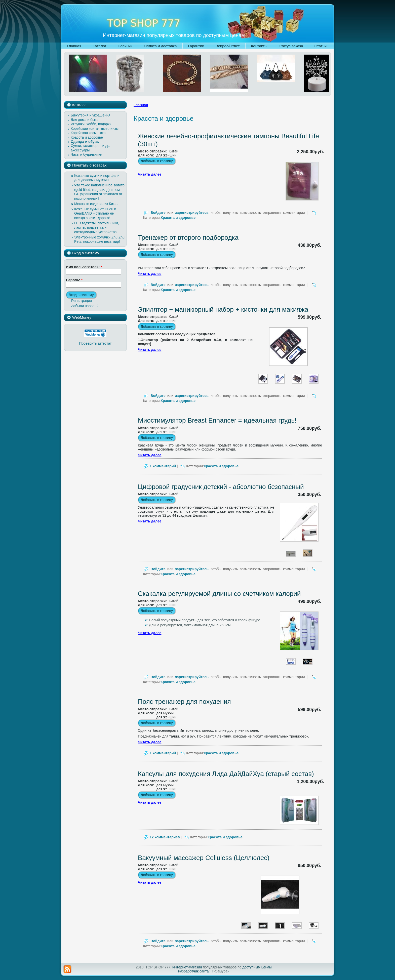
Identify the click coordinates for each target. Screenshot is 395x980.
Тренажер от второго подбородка (188, 237)
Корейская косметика (88, 133)
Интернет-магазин (187, 967)
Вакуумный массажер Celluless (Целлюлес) (204, 858)
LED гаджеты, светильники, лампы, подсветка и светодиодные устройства (97, 228)
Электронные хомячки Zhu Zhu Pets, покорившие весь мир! (99, 239)
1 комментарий (163, 466)
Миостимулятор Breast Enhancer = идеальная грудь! (217, 420)
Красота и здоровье (87, 137)
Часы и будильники (86, 154)
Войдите (158, 213)
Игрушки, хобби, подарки (91, 124)
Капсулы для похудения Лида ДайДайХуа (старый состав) (226, 774)
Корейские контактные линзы (95, 129)
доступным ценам (257, 967)
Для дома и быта (85, 120)
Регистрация (82, 301)
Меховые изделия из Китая (96, 204)
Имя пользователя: (84, 267)
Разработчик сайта (193, 971)
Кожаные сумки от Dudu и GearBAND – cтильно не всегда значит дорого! (95, 213)
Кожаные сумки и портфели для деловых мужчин (97, 178)
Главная (141, 105)
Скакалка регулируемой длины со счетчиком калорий (219, 594)
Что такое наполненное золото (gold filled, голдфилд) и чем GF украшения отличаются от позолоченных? (99, 192)
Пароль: (74, 280)
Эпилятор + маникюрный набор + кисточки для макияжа (223, 309)
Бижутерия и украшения (90, 115)
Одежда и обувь (85, 142)
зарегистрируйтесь (192, 213)
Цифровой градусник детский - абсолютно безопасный (221, 487)
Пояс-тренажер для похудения (184, 702)
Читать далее (150, 174)
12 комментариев (165, 837)
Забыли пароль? (85, 306)
